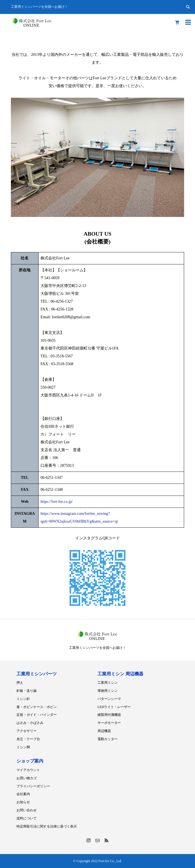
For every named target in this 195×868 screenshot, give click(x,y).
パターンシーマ (109, 699)
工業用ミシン (108, 683)
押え (20, 683)
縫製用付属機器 (109, 715)
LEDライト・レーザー (114, 707)
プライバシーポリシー (33, 786)
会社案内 (23, 794)
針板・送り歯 (27, 691)
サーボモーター (109, 723)
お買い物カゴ (27, 778)
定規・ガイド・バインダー (37, 715)
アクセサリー (27, 731)
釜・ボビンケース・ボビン (37, 707)
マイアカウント (28, 770)
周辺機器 (104, 731)
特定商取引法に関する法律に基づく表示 (47, 826)
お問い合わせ (27, 810)
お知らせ (23, 802)
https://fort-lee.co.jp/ (57, 502)
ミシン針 (23, 699)
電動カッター (108, 739)
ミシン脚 (23, 747)
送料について (27, 818)
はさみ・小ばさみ (30, 723)
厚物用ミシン (108, 691)
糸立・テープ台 (28, 739)
